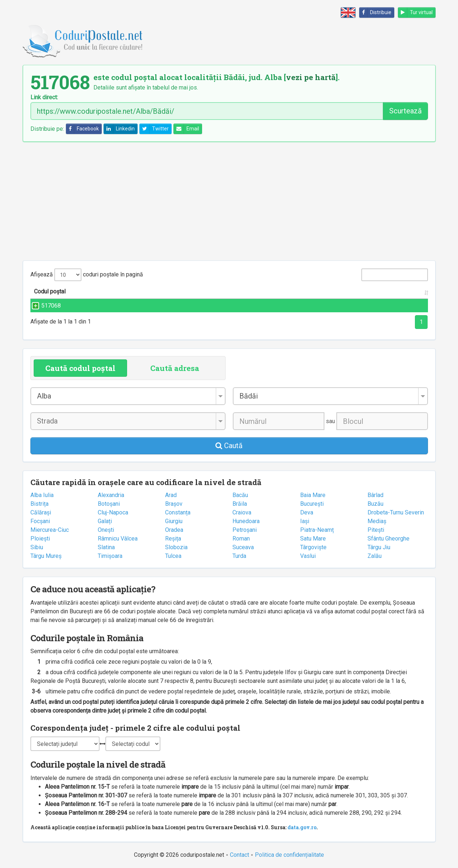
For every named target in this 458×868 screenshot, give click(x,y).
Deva (307, 512)
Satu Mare (313, 539)
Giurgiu (174, 521)
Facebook (83, 129)
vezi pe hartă (311, 77)
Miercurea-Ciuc (50, 530)
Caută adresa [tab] (175, 368)
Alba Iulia (42, 495)
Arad (171, 495)
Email (186, 129)
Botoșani (109, 504)
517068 (44, 306)
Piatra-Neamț (317, 530)
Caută (229, 446)
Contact (239, 855)
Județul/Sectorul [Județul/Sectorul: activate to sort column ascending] (342, 291)
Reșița (173, 539)
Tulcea (173, 556)
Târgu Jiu (379, 547)
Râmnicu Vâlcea (118, 539)
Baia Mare (313, 495)
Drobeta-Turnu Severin (396, 512)
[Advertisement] (229, 201)
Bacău (240, 495)
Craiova (242, 512)
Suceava (243, 547)
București (312, 504)
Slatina (106, 547)
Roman (241, 539)
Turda (239, 556)
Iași (305, 521)
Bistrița (39, 504)
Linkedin (119, 129)
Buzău (375, 504)
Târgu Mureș (46, 556)
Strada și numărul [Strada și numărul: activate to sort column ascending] (145, 291)
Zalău (375, 556)
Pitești (376, 530)
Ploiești (40, 539)
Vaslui (308, 556)
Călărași (41, 512)
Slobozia (176, 547)
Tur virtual (415, 12)
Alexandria (111, 495)
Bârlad (375, 495)
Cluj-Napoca (113, 512)
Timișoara (110, 556)
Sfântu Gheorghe (388, 539)
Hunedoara (246, 521)
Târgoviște (313, 547)
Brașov (174, 504)
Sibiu (37, 547)
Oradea (174, 530)
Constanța (178, 512)
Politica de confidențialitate (289, 855)
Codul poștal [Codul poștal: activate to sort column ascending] (50, 291)
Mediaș (377, 521)
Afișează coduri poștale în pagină (87, 275)
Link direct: (44, 97)
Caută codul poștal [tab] (80, 368)
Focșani (40, 521)
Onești (106, 530)
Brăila (240, 504)
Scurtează (406, 111)
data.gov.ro (302, 827)
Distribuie (375, 12)
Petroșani (245, 530)
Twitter (154, 129)
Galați (105, 521)
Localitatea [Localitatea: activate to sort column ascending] (255, 291)
